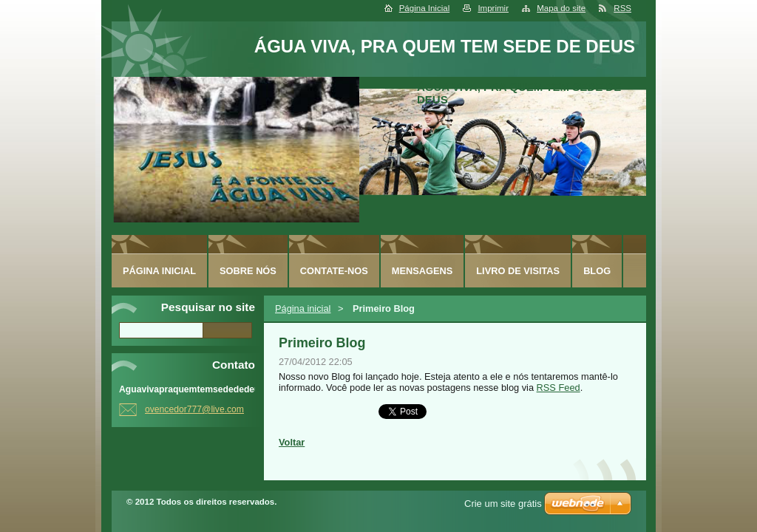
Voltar (292, 442)
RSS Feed (559, 388)
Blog (597, 271)
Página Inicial (425, 8)
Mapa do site (561, 8)
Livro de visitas (518, 271)
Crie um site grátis (503, 504)
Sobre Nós (248, 271)
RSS (622, 8)
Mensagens (422, 271)
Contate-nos (334, 271)
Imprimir (493, 8)
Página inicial (303, 308)
